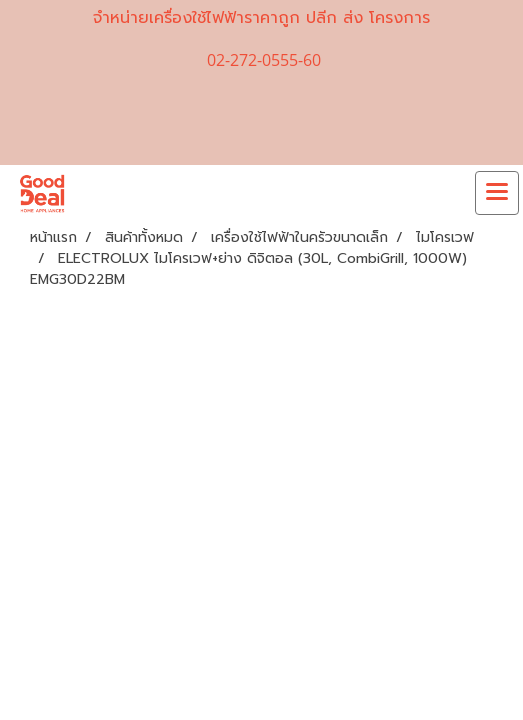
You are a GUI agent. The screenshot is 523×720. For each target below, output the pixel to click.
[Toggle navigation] (497, 193)
